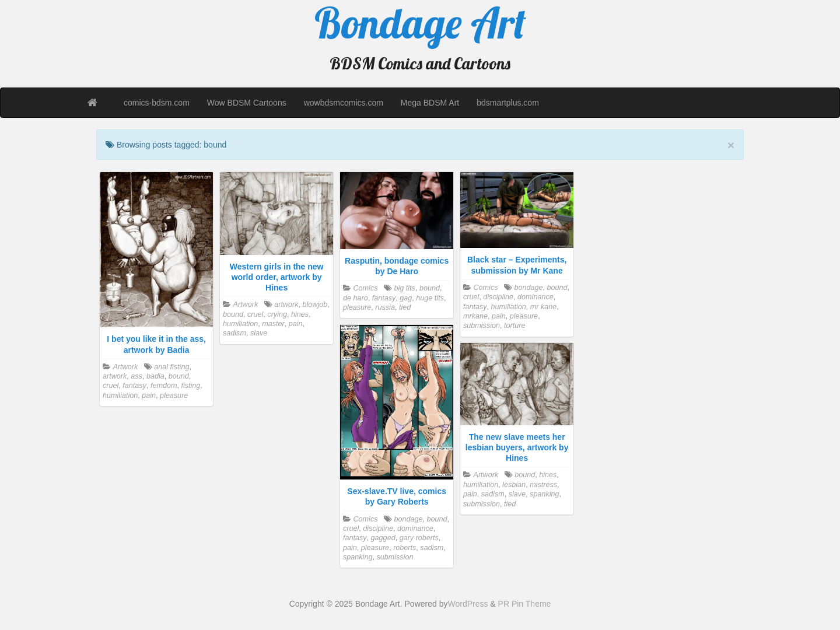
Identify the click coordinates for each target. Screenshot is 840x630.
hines (300, 314)
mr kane (544, 307)
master (273, 324)
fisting (190, 386)
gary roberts (419, 538)
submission (482, 325)
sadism (235, 333)
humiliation (120, 395)
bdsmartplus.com (508, 103)
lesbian (514, 485)
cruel (111, 386)
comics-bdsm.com (157, 103)
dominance (535, 297)
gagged (383, 538)
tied (405, 307)
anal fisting (171, 367)
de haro (356, 298)
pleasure (174, 395)
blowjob (315, 304)
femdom (164, 386)
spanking (358, 557)
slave (259, 333)
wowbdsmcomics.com (344, 103)
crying (277, 314)
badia (155, 376)
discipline (498, 297)
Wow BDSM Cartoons (247, 103)
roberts (405, 548)
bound (179, 376)
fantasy (134, 386)
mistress (543, 485)
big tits (404, 288)
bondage (528, 288)
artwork (115, 376)
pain (149, 395)
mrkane (475, 316)
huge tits (430, 298)
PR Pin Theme (525, 604)
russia (385, 307)
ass (136, 376)
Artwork (126, 367)
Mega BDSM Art (430, 103)
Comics (366, 288)
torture (514, 325)
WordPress (468, 604)
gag (406, 298)
